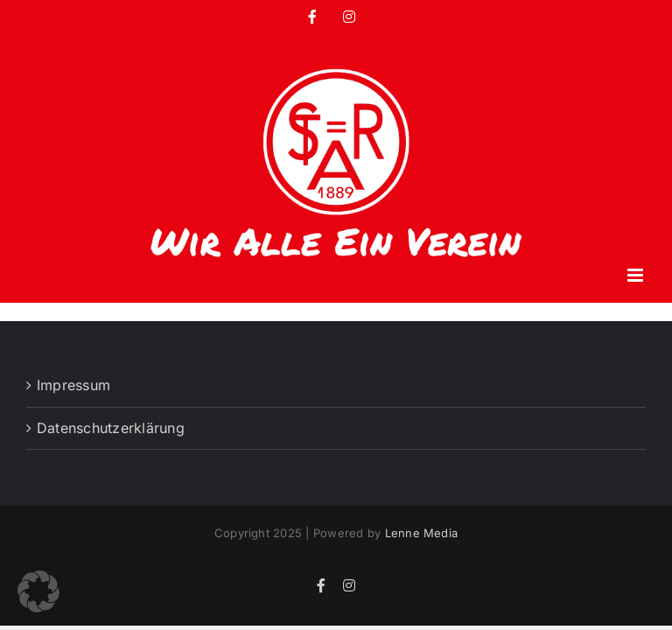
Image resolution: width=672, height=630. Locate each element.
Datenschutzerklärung (111, 428)
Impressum (73, 385)
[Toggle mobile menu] (637, 275)
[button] (38, 591)
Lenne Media (422, 533)
